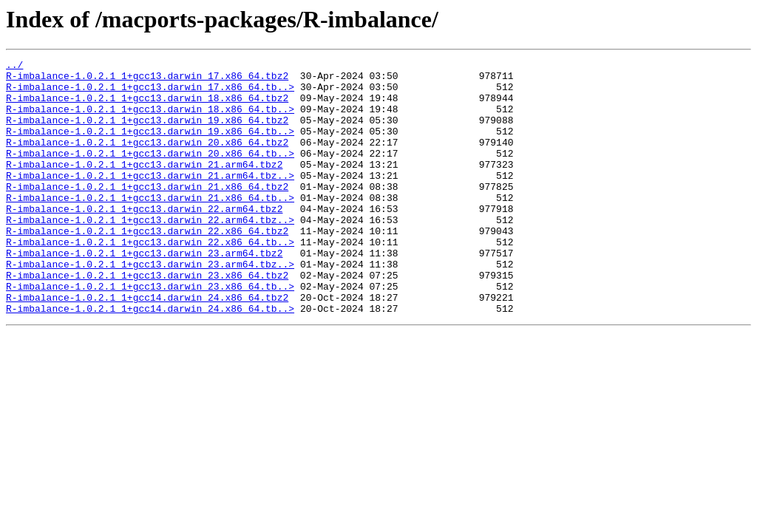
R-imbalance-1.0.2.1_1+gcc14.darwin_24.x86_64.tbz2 (147, 346)
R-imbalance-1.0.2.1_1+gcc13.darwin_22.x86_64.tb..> (150, 279)
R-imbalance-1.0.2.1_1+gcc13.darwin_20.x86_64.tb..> (150, 173)
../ (14, 66)
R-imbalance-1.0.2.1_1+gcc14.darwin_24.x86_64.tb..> (150, 359)
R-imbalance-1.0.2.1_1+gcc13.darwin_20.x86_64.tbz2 (147, 160)
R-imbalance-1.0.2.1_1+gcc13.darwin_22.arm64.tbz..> (150, 253)
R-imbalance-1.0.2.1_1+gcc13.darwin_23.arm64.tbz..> (150, 306)
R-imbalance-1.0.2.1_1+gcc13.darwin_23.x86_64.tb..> (150, 332)
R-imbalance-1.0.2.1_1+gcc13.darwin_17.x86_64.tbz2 (147, 80)
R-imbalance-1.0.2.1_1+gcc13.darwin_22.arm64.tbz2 (144, 239)
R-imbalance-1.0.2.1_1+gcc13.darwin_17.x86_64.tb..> (150, 93)
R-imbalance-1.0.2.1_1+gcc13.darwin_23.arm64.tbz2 (144, 293)
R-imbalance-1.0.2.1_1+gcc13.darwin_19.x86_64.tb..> (150, 146)
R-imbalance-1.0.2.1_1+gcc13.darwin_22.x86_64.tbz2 (147, 266)
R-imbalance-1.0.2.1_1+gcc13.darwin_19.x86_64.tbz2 (147, 133)
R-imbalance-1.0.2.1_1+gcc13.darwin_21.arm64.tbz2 (144, 186)
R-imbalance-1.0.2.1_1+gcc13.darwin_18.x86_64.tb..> (150, 120)
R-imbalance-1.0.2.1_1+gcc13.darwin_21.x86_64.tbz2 (147, 213)
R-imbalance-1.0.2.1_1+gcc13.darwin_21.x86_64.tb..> (150, 226)
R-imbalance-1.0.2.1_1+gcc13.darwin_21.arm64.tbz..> (150, 199)
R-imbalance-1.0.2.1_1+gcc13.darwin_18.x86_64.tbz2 (147, 106)
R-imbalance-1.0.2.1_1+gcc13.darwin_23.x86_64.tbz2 (147, 319)
